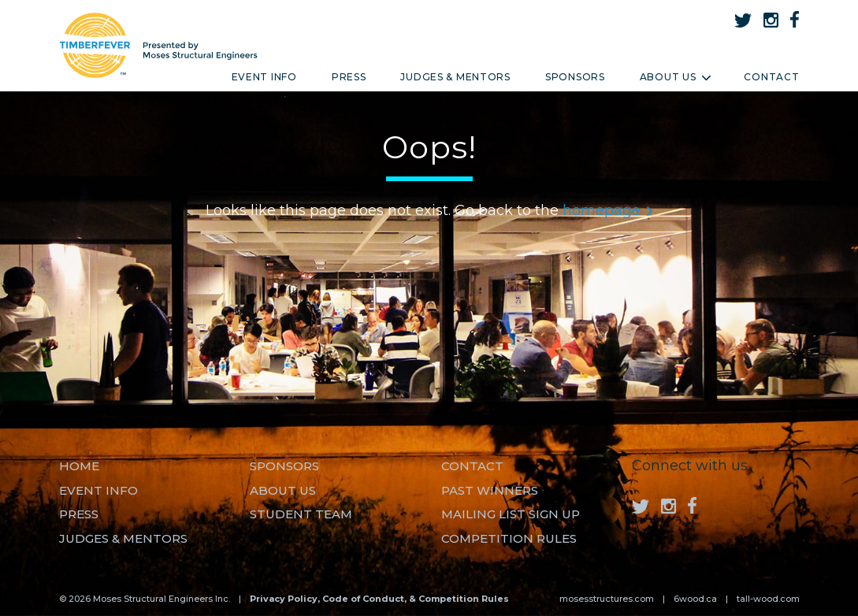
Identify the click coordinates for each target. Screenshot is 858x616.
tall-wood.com (768, 599)
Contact (771, 77)
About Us (675, 77)
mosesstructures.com (607, 599)
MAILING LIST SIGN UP (511, 514)
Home (79, 466)
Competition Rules (509, 538)
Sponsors (575, 77)
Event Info (264, 77)
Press (349, 77)
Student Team (301, 514)
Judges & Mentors (455, 77)
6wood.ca (695, 599)
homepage (607, 210)
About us (283, 490)
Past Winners (490, 490)
